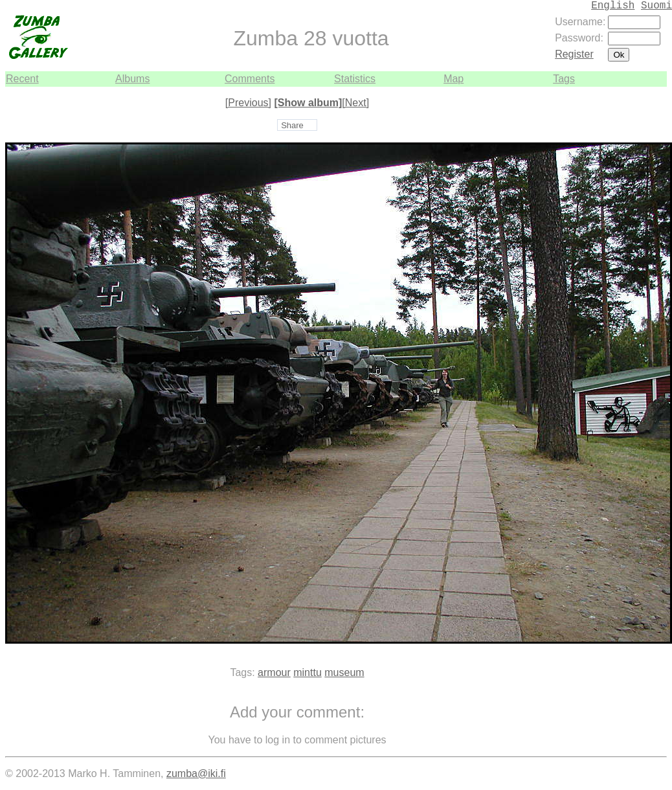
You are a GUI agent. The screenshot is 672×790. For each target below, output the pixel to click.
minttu (308, 672)
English (613, 6)
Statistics (355, 79)
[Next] (355, 103)
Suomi (656, 6)
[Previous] (248, 103)
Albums (132, 79)
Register (574, 54)
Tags (564, 79)
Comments (250, 79)
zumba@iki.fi (196, 773)
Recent (22, 79)
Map (454, 79)
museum (344, 672)
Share (292, 125)
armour (274, 672)
